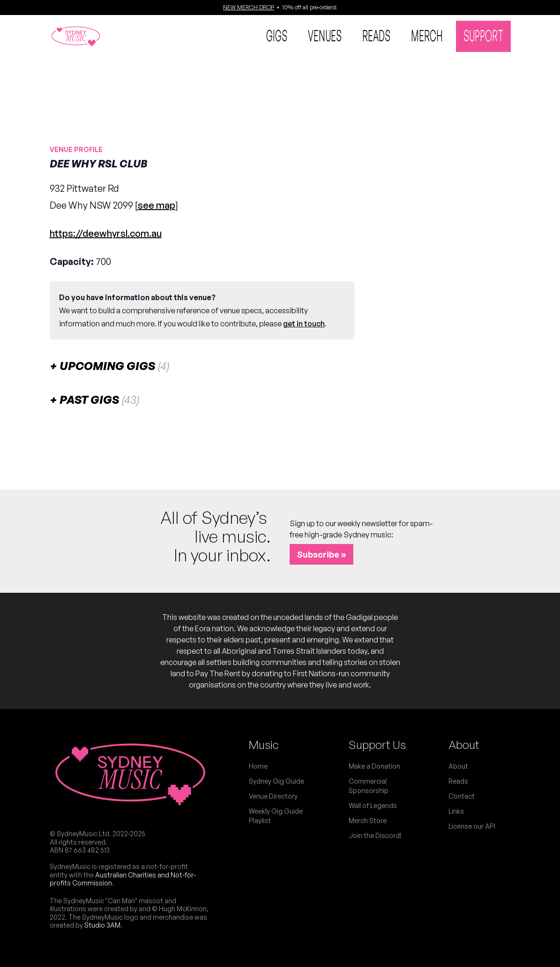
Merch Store (368, 820)
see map (157, 205)
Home (258, 766)
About (464, 745)
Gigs (277, 35)
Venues (325, 35)
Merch (427, 35)
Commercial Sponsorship (369, 786)
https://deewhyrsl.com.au (106, 233)
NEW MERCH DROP (249, 7)
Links (456, 811)
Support (483, 35)
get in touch (304, 324)
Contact (462, 796)
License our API (472, 826)
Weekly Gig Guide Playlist (276, 816)
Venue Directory (273, 796)
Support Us (377, 745)
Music (264, 745)
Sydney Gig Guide (276, 781)
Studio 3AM (102, 925)
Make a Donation (374, 766)
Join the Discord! (375, 835)
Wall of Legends (373, 805)
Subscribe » (321, 554)
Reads (376, 35)
